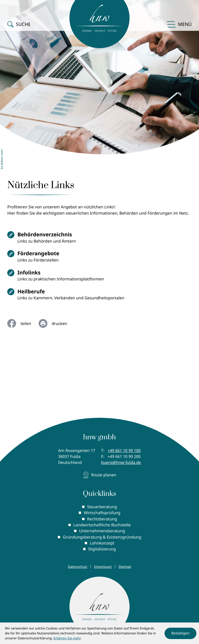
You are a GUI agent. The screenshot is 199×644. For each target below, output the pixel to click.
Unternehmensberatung (102, 532)
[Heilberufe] (99, 296)
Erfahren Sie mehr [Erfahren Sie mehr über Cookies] (67, 638)
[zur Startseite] (99, 607)
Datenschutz (78, 567)
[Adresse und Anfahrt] (99, 475)
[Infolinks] (99, 278)
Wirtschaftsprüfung (102, 513)
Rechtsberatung (102, 519)
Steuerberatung (102, 507)
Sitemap (125, 567)
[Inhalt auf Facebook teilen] (23, 324)
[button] (19, 22)
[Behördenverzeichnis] (99, 239)
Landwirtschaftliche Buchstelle (102, 525)
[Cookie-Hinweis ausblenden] (180, 633)
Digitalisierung (102, 549)
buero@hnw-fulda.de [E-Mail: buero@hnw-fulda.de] (121, 463)
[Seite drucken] (57, 324)
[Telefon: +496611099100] (124, 451)
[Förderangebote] (99, 258)
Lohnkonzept (102, 543)
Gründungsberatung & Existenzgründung (102, 537)
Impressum (103, 567)
